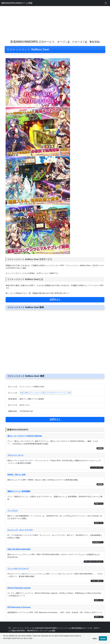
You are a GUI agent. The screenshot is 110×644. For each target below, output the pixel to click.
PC (70, 393)
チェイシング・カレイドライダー (20, 530)
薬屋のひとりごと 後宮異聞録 (19, 491)
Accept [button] (103, 638)
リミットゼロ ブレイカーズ (18, 568)
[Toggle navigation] (106, 3)
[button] (3, 641)
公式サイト (55, 299)
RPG (27, 393)
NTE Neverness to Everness (19, 607)
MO (22, 393)
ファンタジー (35, 393)
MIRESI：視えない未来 (16, 475)
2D (43, 393)
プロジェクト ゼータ (15, 455)
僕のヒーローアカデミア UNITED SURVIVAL (25, 436)
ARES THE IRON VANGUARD (19, 549)
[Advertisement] (55, 22)
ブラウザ (50, 393)
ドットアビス (13, 511)
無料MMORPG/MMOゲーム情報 (17, 3)
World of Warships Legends (19, 588)
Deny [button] (95, 638)
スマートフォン (61, 393)
